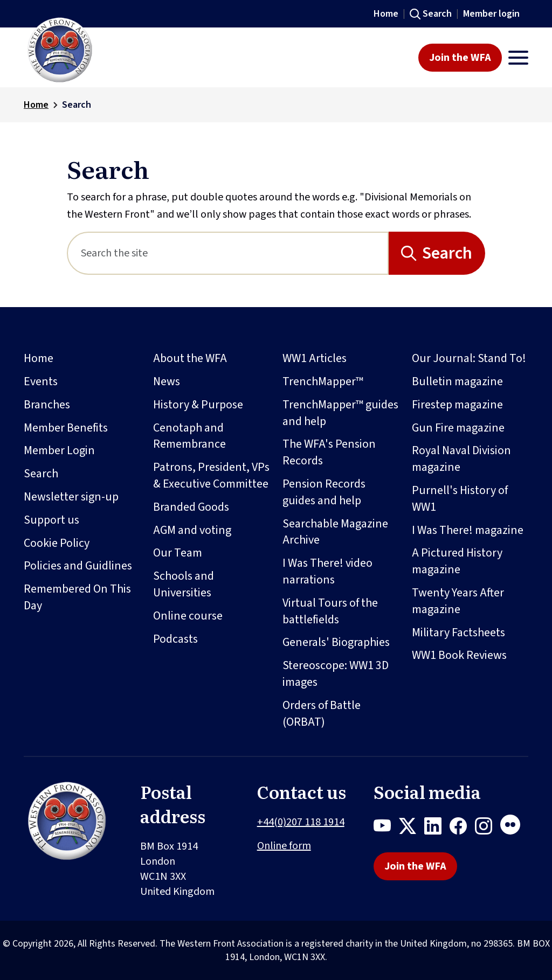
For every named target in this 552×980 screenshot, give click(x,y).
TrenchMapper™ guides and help (340, 413)
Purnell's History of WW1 (460, 499)
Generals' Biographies (336, 642)
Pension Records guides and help (324, 492)
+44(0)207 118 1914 (301, 822)
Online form (284, 846)
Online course (188, 616)
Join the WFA (460, 58)
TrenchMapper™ (323, 381)
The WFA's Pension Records (329, 452)
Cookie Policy (57, 543)
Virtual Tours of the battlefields (330, 611)
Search (437, 14)
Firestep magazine (457, 405)
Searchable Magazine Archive (335, 532)
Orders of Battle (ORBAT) (322, 714)
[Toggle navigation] (518, 58)
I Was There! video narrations (327, 571)
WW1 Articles (315, 358)
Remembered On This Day (77, 597)
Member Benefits (66, 428)
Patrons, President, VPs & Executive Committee (211, 475)
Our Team (178, 553)
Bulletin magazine (457, 381)
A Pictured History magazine (457, 561)
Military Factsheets (458, 633)
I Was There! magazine (468, 530)
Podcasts (175, 639)
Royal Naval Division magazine (461, 459)
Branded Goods (191, 507)
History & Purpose (198, 405)
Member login (491, 14)
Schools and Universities (184, 584)
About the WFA (190, 358)
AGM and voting (192, 530)
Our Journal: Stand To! (469, 358)
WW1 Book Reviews (459, 655)
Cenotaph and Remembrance (189, 436)
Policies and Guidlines (78, 566)
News (167, 381)
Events (41, 381)
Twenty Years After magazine (458, 601)
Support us (51, 520)
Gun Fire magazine (458, 428)
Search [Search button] (447, 253)
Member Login (59, 450)
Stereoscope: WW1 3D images (336, 674)
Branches (47, 405)
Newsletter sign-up (71, 497)
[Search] (228, 253)
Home (386, 14)
